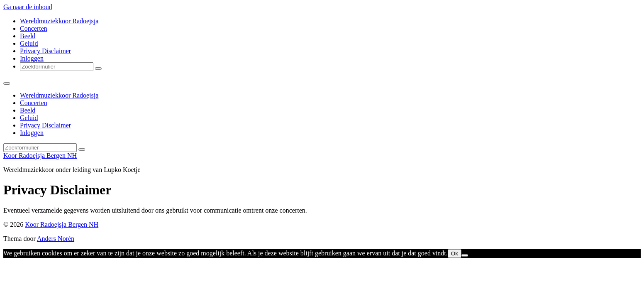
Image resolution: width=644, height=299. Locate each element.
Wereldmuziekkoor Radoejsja (59, 21)
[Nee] (465, 255)
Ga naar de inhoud (28, 7)
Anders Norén (56, 239)
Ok (455, 254)
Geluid (29, 43)
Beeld (28, 36)
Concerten (34, 28)
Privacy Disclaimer (45, 51)
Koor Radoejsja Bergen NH (40, 156)
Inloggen (32, 58)
